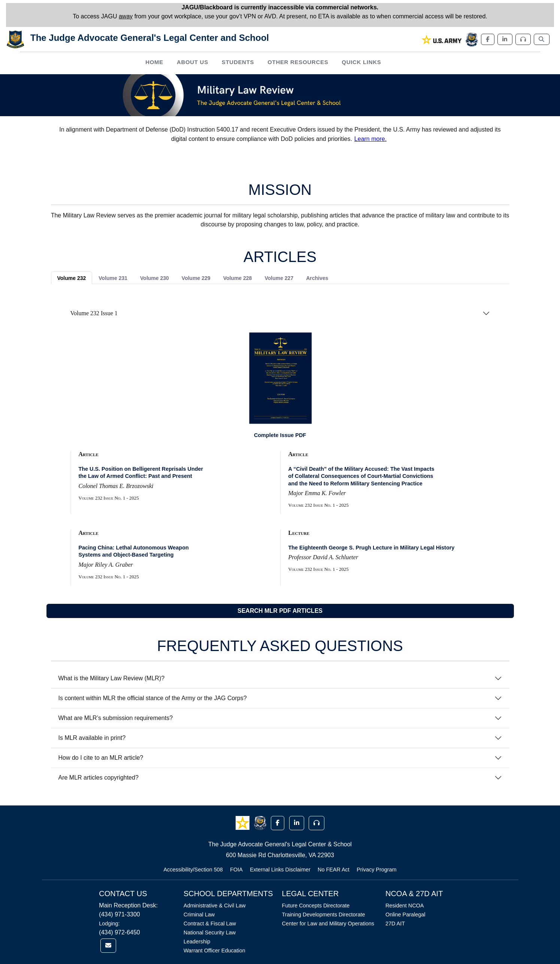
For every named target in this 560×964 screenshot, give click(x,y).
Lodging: (109, 924)
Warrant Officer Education (214, 951)
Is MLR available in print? (92, 738)
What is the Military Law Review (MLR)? (112, 678)
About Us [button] (193, 62)
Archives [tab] (317, 278)
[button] (243, 823)
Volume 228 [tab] (238, 278)
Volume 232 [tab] (72, 278)
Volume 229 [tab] (196, 278)
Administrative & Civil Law (215, 906)
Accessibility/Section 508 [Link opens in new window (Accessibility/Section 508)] (193, 870)
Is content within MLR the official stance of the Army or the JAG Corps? (153, 698)
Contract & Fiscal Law (210, 924)
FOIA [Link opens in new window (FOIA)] (236, 870)
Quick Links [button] (361, 62)
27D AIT (395, 924)
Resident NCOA (405, 906)
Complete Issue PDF (280, 435)
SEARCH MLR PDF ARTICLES (280, 611)
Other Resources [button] (298, 62)
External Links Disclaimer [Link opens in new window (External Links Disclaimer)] (280, 870)
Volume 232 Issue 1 (94, 313)
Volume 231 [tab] (113, 278)
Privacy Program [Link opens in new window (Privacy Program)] (376, 870)
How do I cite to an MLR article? (101, 758)
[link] (442, 40)
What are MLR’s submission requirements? (116, 718)
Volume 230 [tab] (155, 278)
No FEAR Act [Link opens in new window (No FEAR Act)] (334, 870)
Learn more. (370, 139)
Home (154, 62)
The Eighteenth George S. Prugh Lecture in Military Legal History (372, 548)
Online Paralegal (405, 915)
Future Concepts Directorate (316, 906)
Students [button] (238, 62)
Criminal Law (199, 915)
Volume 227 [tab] (279, 278)
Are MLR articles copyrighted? (99, 778)
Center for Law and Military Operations (328, 924)
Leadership (197, 942)
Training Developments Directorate (324, 915)
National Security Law (210, 933)
